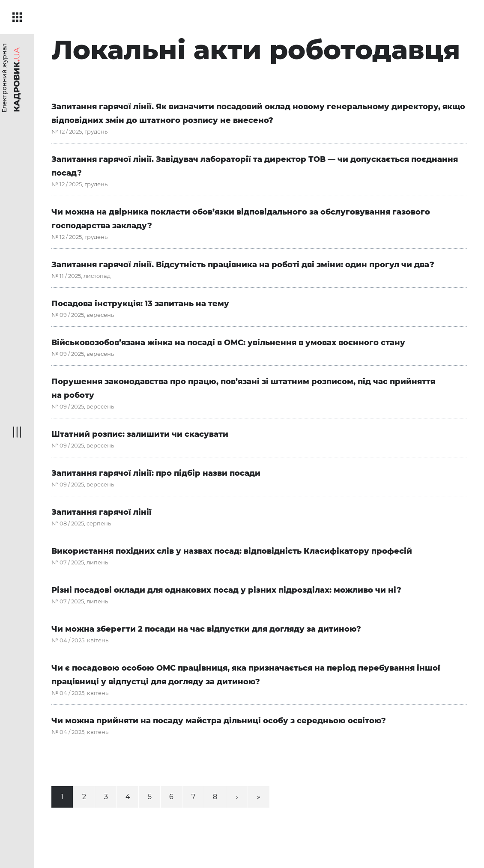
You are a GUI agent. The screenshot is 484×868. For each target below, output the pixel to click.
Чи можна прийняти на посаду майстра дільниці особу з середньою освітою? (219, 721)
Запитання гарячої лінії (102, 512)
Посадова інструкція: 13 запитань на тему (140, 304)
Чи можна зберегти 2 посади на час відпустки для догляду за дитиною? (206, 629)
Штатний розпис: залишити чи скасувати (140, 434)
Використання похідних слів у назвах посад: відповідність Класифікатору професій (232, 551)
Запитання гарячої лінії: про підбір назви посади (156, 473)
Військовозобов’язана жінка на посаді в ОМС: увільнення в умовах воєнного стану (228, 343)
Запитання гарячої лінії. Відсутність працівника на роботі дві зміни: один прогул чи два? (243, 265)
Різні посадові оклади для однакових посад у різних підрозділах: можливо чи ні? (226, 590)
